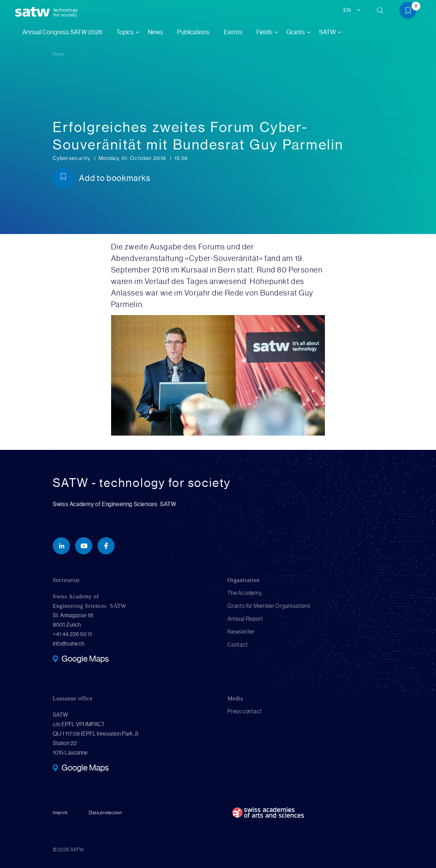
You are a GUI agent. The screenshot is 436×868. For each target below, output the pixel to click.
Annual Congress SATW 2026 (62, 32)
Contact (238, 645)
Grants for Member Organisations (269, 606)
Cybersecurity (72, 158)
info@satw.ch (68, 644)
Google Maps (85, 659)
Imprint (60, 812)
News (155, 32)
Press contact (245, 711)
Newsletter (241, 632)
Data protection (106, 812)
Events (233, 32)
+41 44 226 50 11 (72, 634)
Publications (193, 32)
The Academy (245, 593)
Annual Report (245, 619)
